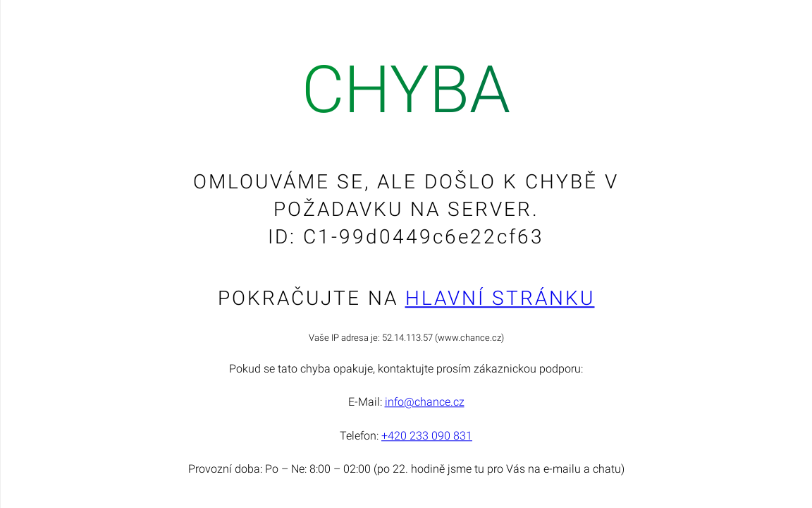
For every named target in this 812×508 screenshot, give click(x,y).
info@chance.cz (425, 403)
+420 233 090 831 (427, 436)
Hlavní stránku (500, 298)
